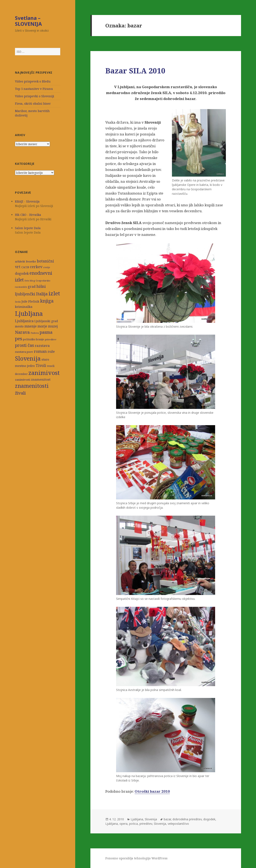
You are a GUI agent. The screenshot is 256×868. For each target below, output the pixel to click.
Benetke (31, 262)
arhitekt (20, 261)
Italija (42, 294)
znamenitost (41, 379)
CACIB (25, 267)
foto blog (30, 281)
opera (123, 824)
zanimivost (44, 373)
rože (51, 351)
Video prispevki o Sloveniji (35, 96)
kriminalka (24, 307)
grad (32, 287)
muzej (53, 326)
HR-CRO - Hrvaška (28, 215)
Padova (35, 333)
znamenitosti (32, 386)
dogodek (22, 274)
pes (19, 339)
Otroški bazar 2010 (152, 791)
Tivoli (41, 366)
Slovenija (28, 358)
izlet (54, 293)
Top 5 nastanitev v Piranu (34, 89)
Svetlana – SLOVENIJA (28, 21)
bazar (167, 819)
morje (42, 326)
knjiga (47, 301)
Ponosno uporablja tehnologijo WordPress (136, 858)
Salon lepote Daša (28, 228)
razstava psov (24, 352)
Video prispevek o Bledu (33, 81)
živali (20, 393)
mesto (19, 326)
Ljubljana (29, 314)
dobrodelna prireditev (187, 819)
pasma (46, 332)
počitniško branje (34, 339)
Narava (22, 332)
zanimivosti (23, 380)
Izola (18, 302)
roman (40, 351)
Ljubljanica (24, 321)
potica (133, 824)
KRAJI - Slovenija (27, 201)
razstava (42, 345)
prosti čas (24, 345)
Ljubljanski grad (46, 321)
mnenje (31, 326)
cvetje (47, 267)
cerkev (36, 267)
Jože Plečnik (30, 301)
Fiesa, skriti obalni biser (33, 103)
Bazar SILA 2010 (135, 71)
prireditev (51, 339)
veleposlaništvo (178, 824)
